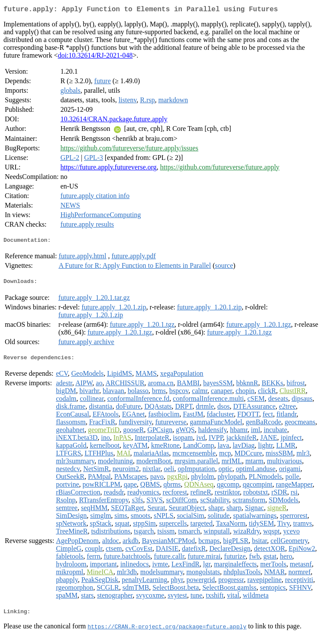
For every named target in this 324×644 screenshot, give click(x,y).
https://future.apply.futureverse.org (108, 169)
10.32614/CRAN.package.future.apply (114, 121)
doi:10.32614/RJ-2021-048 (95, 57)
